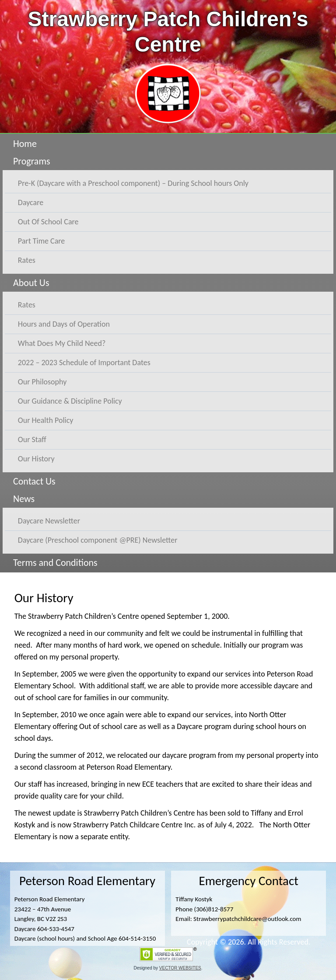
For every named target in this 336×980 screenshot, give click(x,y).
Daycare (31, 202)
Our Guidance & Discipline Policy (70, 401)
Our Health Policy (46, 420)
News (24, 499)
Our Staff (32, 439)
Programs (32, 161)
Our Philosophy (42, 382)
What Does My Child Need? (62, 343)
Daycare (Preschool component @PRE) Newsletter (98, 540)
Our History (36, 459)
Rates (27, 260)
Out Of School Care (48, 222)
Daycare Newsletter (49, 521)
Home (25, 144)
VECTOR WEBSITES (180, 968)
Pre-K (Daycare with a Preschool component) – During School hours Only (133, 183)
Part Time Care (41, 241)
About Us (31, 283)
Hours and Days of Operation (64, 324)
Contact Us (34, 481)
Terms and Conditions (55, 563)
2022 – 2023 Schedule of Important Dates (84, 363)
